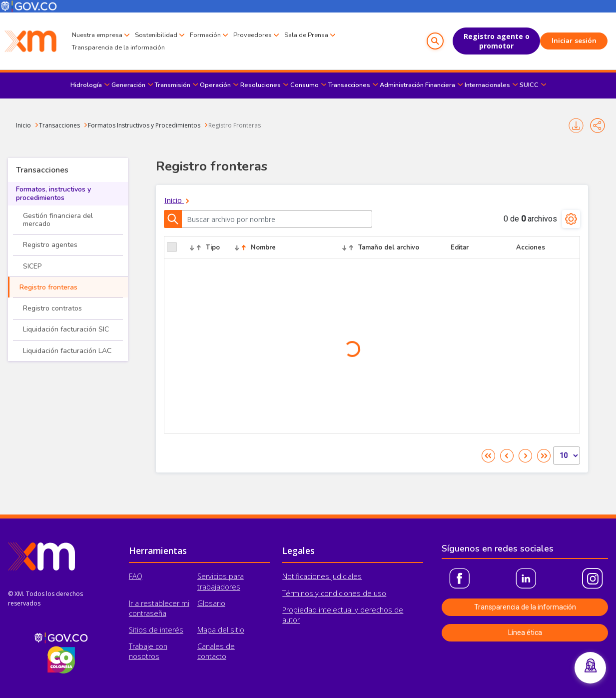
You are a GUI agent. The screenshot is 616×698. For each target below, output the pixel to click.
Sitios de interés (156, 630)
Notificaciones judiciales (322, 576)
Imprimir (576, 125)
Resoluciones (261, 85)
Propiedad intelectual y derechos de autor (343, 615)
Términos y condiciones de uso (334, 593)
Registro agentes (50, 245)
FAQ (136, 576)
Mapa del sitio (221, 630)
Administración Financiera (417, 85)
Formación (205, 35)
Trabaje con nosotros (148, 651)
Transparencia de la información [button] (525, 607)
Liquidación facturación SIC (66, 329)
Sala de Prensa (306, 35)
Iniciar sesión (574, 41)
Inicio (23, 125)
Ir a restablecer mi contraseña (159, 608)
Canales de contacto (216, 651)
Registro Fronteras (235, 125)
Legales (299, 550)
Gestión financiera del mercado (58, 220)
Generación (128, 85)
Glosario (211, 603)
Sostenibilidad (156, 35)
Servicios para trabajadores (221, 581)
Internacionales (487, 85)
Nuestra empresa (97, 35)
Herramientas (158, 550)
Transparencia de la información (118, 47)
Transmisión (173, 85)
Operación (215, 85)
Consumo (305, 85)
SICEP (32, 266)
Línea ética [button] (525, 632)
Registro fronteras (48, 287)
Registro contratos (52, 308)
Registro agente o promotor (497, 41)
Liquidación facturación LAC (67, 351)
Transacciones (349, 85)
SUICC (529, 85)
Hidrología (86, 85)
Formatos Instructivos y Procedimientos (144, 125)
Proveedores (253, 35)
